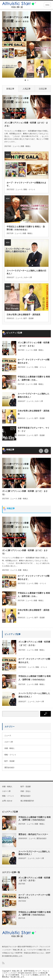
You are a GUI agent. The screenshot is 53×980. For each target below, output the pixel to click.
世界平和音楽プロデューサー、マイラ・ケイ (33, 429)
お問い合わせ (7, 801)
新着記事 (10, 89)
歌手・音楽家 (29, 318)
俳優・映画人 (26, 146)
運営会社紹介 (9, 768)
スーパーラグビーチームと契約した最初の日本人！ (26, 272)
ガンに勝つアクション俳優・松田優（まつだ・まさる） (26, 124)
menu (47, 5)
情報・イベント (29, 189)
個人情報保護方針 (27, 801)
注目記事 (43, 89)
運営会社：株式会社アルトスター (33, 834)
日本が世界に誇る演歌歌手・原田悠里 (23, 315)
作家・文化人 (26, 791)
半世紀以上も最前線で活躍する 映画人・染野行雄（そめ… (34, 378)
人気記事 (27, 89)
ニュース (16, 146)
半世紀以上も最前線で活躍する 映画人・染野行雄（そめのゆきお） (26, 228)
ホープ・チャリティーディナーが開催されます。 (26, 184)
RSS (3, 963)
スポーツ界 (28, 277)
